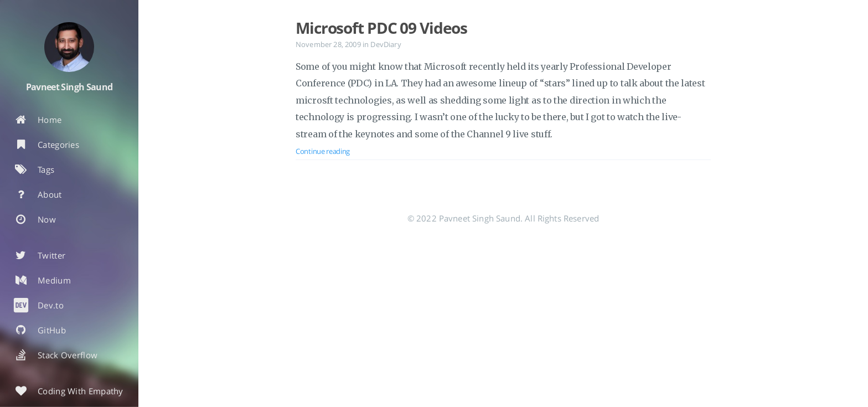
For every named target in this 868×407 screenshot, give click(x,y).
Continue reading (323, 151)
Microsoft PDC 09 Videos (381, 28)
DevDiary (386, 44)
